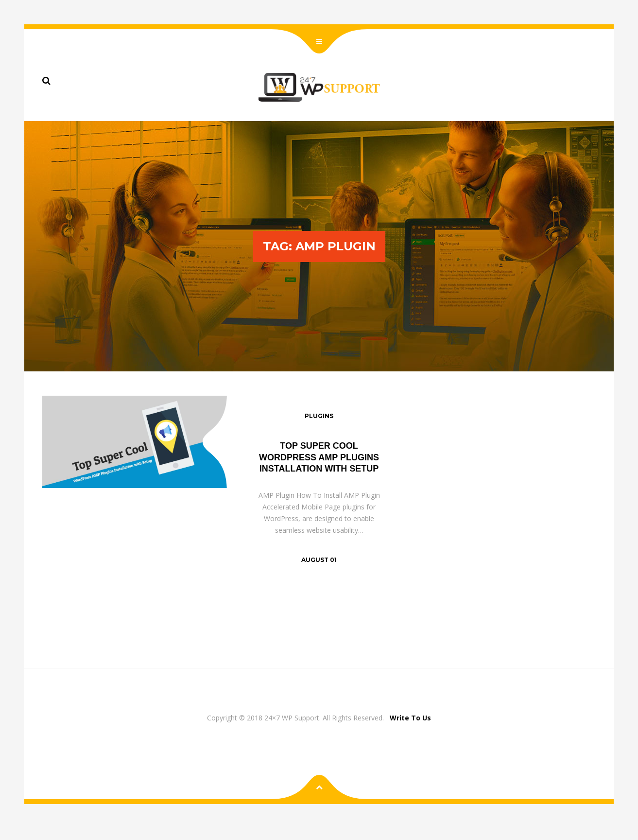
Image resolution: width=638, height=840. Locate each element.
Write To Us (410, 718)
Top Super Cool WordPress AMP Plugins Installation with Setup (319, 457)
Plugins (319, 416)
